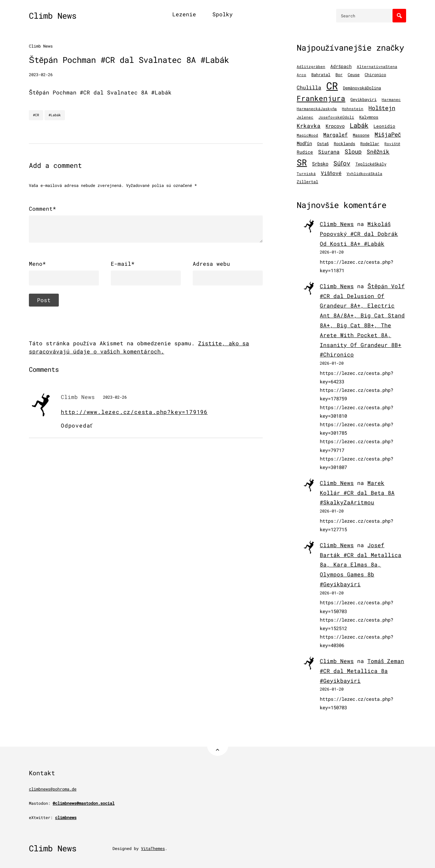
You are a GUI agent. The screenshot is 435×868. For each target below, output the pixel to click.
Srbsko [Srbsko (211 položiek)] (320, 164)
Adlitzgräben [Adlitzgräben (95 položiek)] (311, 67)
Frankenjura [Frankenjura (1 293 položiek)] (321, 98)
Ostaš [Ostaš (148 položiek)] (323, 143)
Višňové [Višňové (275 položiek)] (331, 173)
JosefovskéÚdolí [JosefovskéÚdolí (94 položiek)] (336, 117)
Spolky (223, 14)
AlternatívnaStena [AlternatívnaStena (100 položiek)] (377, 67)
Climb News (53, 16)
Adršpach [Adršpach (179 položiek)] (341, 66)
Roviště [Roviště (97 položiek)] (392, 144)
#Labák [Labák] (55, 115)
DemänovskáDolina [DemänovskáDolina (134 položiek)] (362, 88)
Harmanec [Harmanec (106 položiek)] (391, 99)
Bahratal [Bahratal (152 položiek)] (321, 74)
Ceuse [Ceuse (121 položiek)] (354, 75)
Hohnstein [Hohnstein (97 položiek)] (353, 109)
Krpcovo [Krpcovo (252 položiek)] (335, 126)
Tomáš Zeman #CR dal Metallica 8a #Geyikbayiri (362, 671)
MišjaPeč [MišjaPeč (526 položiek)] (388, 134)
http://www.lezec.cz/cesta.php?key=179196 (134, 412)
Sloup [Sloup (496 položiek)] (353, 151)
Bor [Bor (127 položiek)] (339, 75)
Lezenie (184, 14)
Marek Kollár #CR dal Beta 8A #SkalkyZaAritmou (357, 493)
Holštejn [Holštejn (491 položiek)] (382, 108)
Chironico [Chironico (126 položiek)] (375, 75)
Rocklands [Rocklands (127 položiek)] (344, 144)
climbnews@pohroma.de (53, 789)
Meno (37, 264)
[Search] (399, 16)
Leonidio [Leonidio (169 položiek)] (384, 126)
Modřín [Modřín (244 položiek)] (304, 143)
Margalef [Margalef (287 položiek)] (335, 135)
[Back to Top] (218, 745)
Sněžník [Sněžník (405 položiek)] (378, 151)
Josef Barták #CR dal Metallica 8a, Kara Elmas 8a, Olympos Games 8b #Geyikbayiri (361, 565)
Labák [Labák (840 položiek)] (359, 125)
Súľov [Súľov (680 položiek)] (342, 163)
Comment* (42, 209)
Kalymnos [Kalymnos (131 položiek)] (369, 117)
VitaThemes (153, 848)
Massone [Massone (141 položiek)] (361, 135)
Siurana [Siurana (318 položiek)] (329, 152)
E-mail (123, 264)
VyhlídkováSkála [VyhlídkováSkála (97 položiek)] (364, 174)
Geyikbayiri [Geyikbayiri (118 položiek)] (363, 99)
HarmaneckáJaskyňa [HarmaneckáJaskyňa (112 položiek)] (317, 109)
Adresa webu (211, 264)
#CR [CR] (36, 115)
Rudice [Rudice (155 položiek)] (305, 152)
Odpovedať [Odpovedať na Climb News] (77, 425)
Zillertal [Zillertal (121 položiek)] (307, 182)
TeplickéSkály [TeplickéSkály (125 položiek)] (371, 164)
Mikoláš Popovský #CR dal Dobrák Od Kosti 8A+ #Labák (359, 234)
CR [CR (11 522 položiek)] (332, 85)
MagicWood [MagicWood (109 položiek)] (307, 135)
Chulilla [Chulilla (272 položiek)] (309, 88)
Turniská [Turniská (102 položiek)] (306, 174)
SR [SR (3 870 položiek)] (302, 162)
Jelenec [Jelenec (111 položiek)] (305, 117)
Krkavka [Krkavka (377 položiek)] (309, 126)
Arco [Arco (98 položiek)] (301, 75)
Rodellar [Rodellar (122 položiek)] (370, 144)
